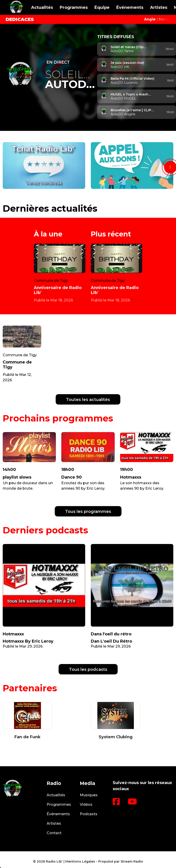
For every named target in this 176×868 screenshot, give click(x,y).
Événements (130, 7)
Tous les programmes (88, 512)
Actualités (42, 7)
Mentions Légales (80, 861)
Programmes (74, 7)
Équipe (102, 7)
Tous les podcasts (88, 669)
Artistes (159, 7)
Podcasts (89, 814)
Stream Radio (132, 861)
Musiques (89, 795)
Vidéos (86, 804)
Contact (54, 833)
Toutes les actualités (88, 400)
